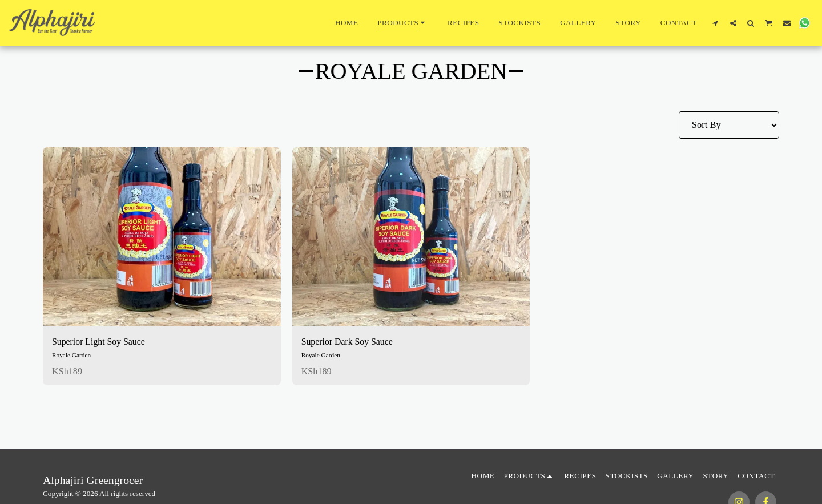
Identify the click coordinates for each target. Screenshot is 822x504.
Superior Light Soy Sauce (100, 342)
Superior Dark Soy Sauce (349, 342)
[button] (716, 23)
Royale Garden (72, 356)
